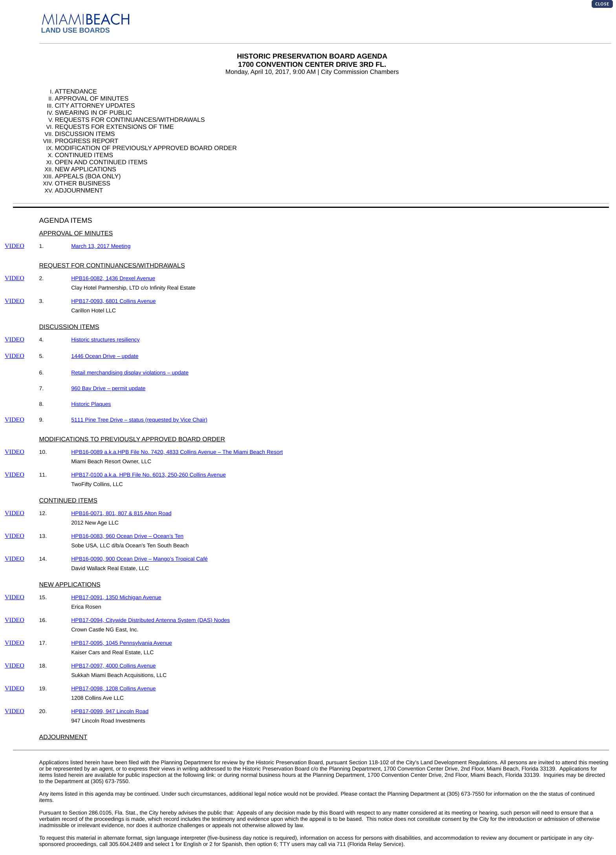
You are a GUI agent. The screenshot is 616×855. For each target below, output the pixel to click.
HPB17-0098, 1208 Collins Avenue (113, 688)
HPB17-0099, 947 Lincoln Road (110, 711)
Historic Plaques (91, 404)
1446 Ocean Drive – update (105, 356)
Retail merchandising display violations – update (130, 372)
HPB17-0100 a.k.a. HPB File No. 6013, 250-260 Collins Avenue (148, 475)
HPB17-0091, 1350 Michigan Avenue (116, 597)
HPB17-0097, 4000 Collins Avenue (113, 666)
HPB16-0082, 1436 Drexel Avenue (113, 278)
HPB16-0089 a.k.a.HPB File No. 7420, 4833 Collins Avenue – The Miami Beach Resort (177, 452)
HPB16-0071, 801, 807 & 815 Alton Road (121, 513)
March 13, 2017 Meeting (101, 246)
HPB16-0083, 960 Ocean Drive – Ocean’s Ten (127, 536)
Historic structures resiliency (105, 339)
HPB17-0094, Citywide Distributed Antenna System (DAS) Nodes (150, 620)
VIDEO (15, 246)
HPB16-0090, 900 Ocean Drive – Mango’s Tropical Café (139, 559)
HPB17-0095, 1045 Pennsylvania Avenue (122, 643)
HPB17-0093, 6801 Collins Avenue (113, 301)
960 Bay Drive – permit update (108, 388)
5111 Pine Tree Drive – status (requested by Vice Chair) (139, 420)
